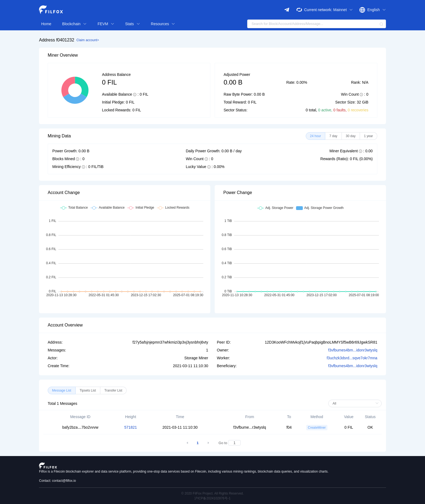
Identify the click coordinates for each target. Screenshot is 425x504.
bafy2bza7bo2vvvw (80, 427)
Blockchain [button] (74, 24)
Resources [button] (163, 24)
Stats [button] (133, 24)
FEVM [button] (106, 24)
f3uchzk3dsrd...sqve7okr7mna (352, 358)
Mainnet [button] (343, 10)
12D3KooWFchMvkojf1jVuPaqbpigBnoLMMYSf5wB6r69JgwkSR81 (321, 342)
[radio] (316, 136)
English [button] (377, 10)
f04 (289, 427)
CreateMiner (317, 428)
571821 (131, 427)
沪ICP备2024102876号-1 (212, 498)
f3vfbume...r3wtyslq (250, 427)
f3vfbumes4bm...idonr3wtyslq (353, 350)
